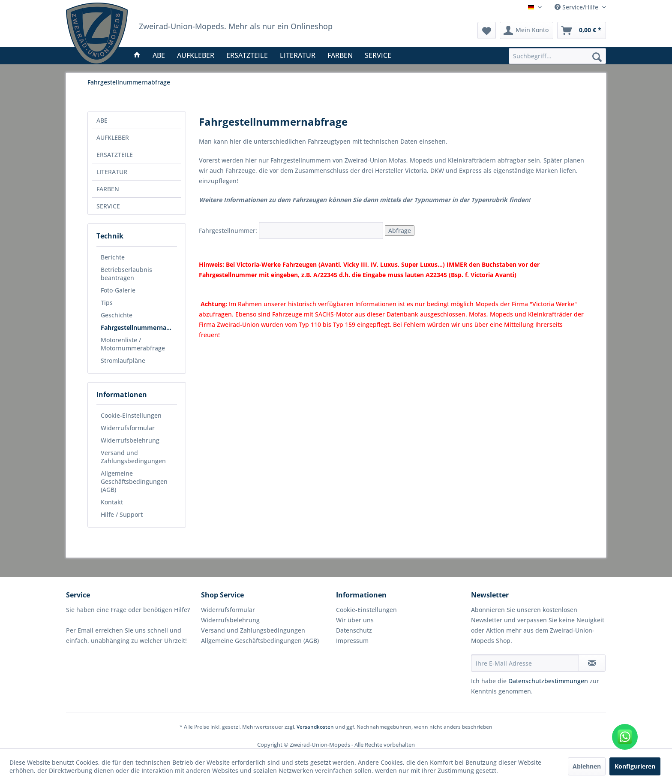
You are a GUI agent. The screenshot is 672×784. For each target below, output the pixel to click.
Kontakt (112, 502)
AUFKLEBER (113, 137)
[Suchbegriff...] (557, 56)
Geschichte (117, 315)
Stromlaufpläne (123, 360)
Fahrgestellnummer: (292, 231)
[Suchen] (597, 57)
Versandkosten (315, 727)
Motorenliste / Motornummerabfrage (133, 344)
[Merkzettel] (487, 30)
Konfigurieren (635, 766)
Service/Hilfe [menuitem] (577, 7)
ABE (102, 120)
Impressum (352, 641)
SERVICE (108, 206)
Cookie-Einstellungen (131, 415)
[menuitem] (557, 56)
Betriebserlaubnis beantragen (126, 274)
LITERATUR (112, 172)
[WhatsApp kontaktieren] (625, 737)
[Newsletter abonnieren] (592, 663)
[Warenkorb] (582, 30)
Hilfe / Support (122, 514)
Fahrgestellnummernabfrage (139, 327)
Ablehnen (587, 766)
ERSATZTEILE (115, 155)
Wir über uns (355, 620)
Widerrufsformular (128, 428)
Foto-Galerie (118, 290)
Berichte (113, 257)
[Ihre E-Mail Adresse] (525, 663)
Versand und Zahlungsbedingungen (133, 457)
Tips (107, 303)
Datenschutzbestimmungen (548, 681)
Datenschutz (354, 630)
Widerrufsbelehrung (130, 440)
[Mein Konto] (526, 30)
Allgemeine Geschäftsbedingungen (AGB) (134, 481)
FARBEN (108, 189)
